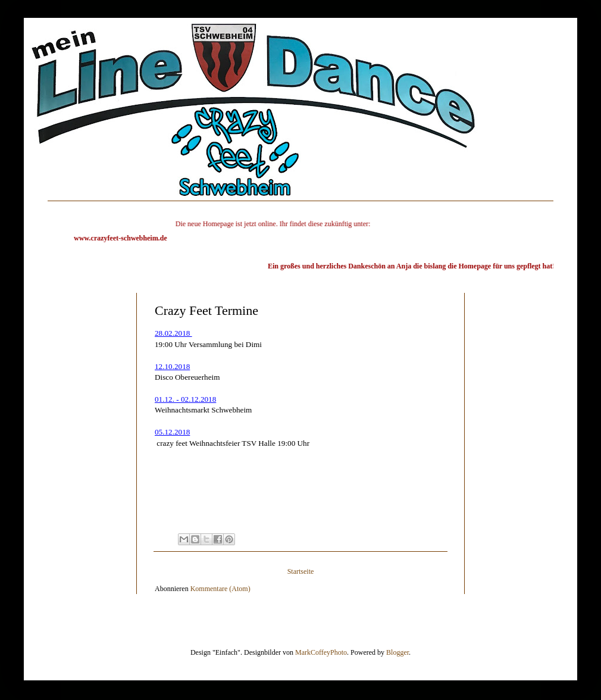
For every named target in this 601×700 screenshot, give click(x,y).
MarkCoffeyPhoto (321, 648)
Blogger (397, 648)
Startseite (301, 567)
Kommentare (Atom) (220, 584)
